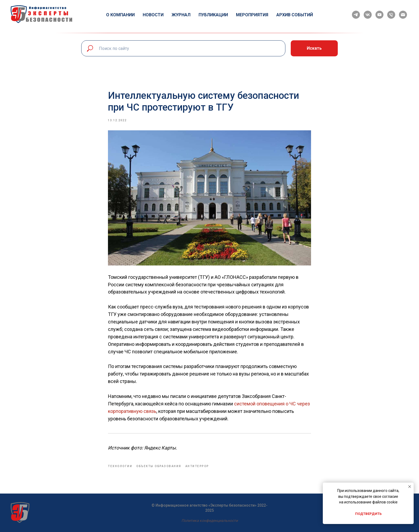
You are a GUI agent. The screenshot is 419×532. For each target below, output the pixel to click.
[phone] (391, 15)
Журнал (181, 15)
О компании (120, 15)
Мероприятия (252, 15)
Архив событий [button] (295, 15)
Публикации (213, 15)
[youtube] (379, 15)
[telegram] (356, 15)
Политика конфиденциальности (210, 521)
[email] (403, 15)
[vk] (368, 15)
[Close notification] (410, 487)
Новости (153, 15)
